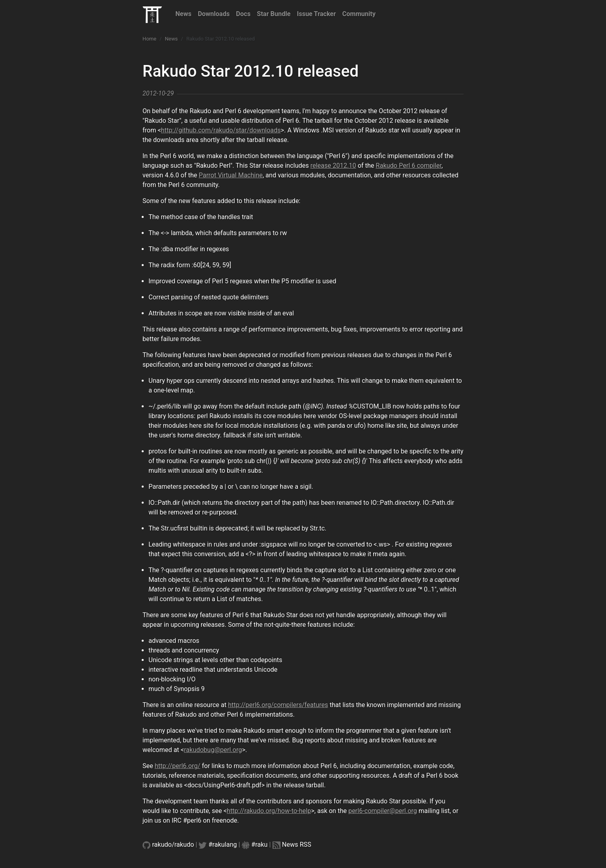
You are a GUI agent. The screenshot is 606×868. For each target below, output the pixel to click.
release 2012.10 (333, 166)
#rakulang (223, 845)
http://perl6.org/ (177, 766)
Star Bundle (274, 14)
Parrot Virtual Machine (231, 175)
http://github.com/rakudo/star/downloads (221, 130)
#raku (259, 845)
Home (149, 39)
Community (359, 14)
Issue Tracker (316, 14)
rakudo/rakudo (173, 845)
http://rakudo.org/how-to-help (269, 811)
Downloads (214, 14)
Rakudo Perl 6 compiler (409, 166)
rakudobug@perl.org (213, 750)
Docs (243, 14)
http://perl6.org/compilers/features (278, 705)
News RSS (297, 845)
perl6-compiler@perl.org (383, 811)
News (183, 14)
